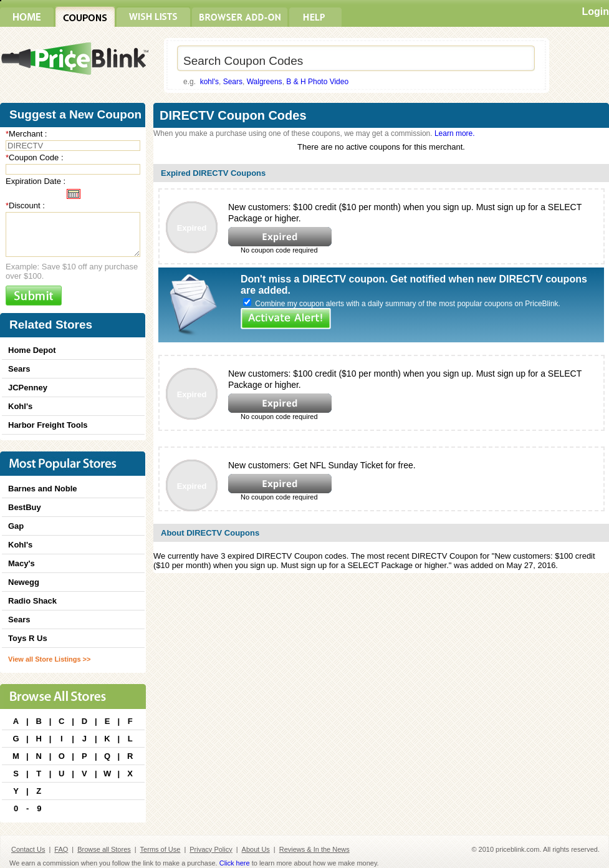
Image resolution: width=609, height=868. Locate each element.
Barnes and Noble (43, 489)
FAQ (61, 849)
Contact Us (28, 849)
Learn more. (455, 133)
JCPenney (28, 388)
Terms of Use (161, 849)
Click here (235, 863)
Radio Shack (32, 601)
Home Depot (32, 350)
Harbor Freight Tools (48, 425)
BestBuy (25, 507)
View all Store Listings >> (49, 659)
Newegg (24, 582)
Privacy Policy (211, 849)
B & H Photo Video (317, 82)
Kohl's (20, 406)
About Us (256, 849)
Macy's (22, 563)
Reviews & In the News (314, 849)
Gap (16, 526)
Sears (233, 82)
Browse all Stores (104, 849)
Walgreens (265, 82)
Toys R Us (28, 638)
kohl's (209, 82)
